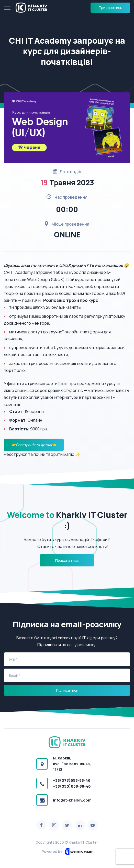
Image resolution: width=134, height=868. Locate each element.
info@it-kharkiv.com (72, 800)
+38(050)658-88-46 (72, 786)
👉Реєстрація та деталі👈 (34, 445)
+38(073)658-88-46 (72, 780)
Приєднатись (110, 8)
